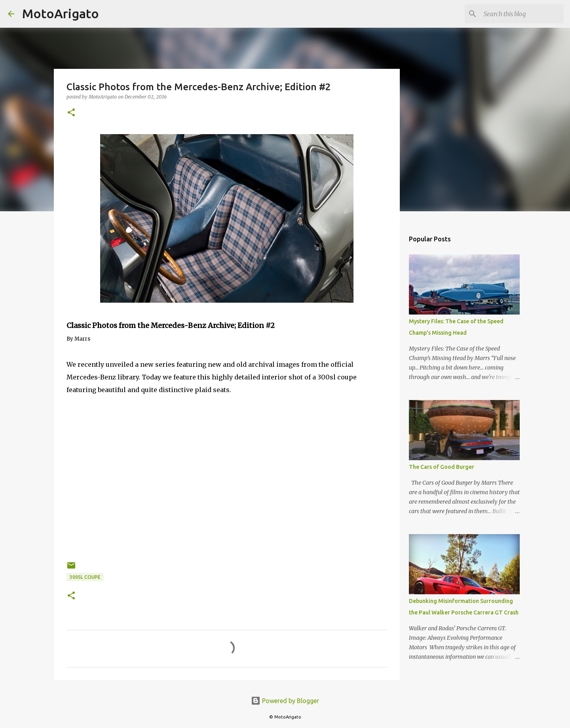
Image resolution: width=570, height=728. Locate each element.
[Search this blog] (522, 14)
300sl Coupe (85, 577)
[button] (71, 113)
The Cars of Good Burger (442, 467)
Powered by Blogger (285, 701)
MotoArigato (61, 13)
